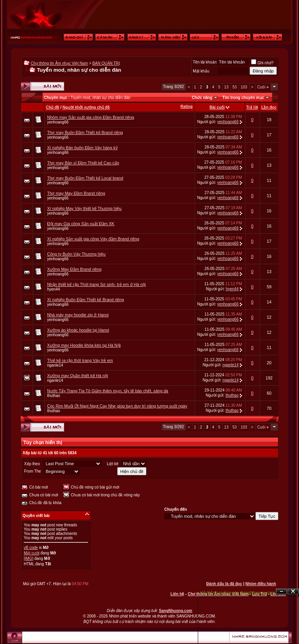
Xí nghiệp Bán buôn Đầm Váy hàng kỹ (82, 148)
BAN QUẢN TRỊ (106, 63)
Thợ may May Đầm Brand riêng (76, 193)
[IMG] (28, 558)
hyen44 (54, 289)
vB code (31, 548)
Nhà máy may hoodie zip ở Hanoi (78, 315)
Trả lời (252, 107)
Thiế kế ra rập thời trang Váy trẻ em (80, 360)
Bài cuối (217, 107)
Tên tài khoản (205, 62)
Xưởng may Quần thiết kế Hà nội (77, 376)
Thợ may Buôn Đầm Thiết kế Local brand (85, 178)
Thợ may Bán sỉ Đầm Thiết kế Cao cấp (83, 163)
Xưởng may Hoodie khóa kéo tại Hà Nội (84, 345)
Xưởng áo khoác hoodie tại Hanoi (78, 330)
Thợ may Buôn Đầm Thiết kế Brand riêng (85, 132)
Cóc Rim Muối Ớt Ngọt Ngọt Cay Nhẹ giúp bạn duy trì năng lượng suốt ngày (117, 406)
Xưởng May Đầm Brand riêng (74, 269)
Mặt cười (32, 553)
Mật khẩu (201, 71)
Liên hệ (177, 594)
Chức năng (202, 98)
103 (244, 87)
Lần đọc (269, 107)
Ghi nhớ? (262, 63)
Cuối (263, 87)
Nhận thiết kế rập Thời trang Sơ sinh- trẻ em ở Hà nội (96, 284)
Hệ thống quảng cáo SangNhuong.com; (238, 593)
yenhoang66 (58, 122)
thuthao (54, 396)
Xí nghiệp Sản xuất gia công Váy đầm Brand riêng (93, 239)
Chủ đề (53, 107)
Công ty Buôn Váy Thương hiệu (76, 254)
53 (235, 87)
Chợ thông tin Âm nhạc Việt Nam (59, 63)
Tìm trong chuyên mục (243, 98)
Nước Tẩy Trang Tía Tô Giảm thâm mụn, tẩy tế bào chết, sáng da (108, 391)
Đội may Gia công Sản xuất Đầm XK (81, 224)
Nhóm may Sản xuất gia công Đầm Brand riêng (91, 117)
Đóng (293, 592)
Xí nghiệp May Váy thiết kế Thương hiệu (84, 208)
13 (226, 87)
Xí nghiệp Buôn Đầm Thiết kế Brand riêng (85, 300)
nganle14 (55, 365)
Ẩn (281, 592)
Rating (186, 107)
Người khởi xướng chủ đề (86, 107)
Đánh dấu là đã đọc (224, 584)
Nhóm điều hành (261, 584)
